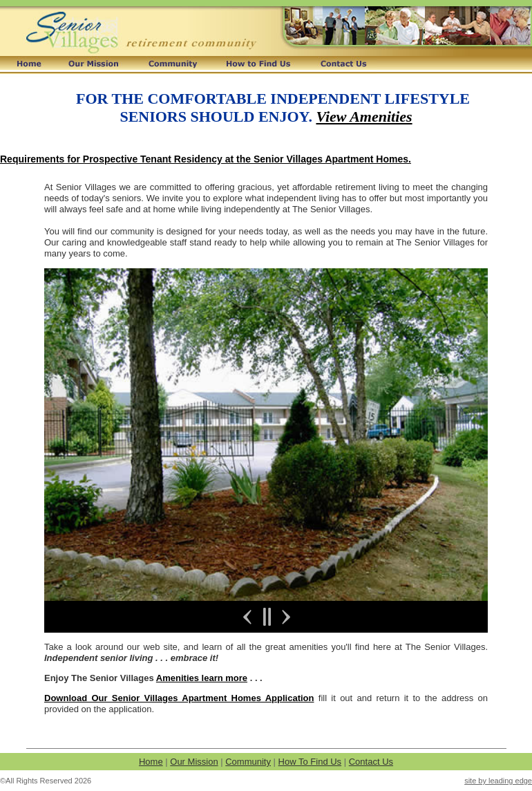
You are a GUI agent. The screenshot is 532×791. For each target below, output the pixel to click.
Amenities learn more (202, 678)
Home (151, 762)
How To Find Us (310, 762)
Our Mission (194, 762)
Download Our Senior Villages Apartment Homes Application (179, 698)
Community (248, 762)
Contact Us (371, 762)
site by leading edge (498, 781)
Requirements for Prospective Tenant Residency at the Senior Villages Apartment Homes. (206, 159)
